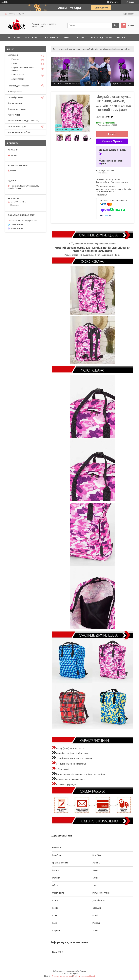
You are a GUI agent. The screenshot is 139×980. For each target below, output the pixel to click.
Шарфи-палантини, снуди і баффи (23, 69)
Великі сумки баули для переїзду (23, 121)
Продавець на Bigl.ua (69, 974)
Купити (112, 134)
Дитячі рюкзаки (15, 103)
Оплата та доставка (101, 38)
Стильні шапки (18, 75)
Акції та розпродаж (17, 126)
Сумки (66, 38)
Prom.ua (83, 971)
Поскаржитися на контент (62, 976)
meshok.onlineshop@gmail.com (24, 220)
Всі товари (31, 38)
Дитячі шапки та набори (19, 132)
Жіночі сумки (14, 115)
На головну (14, 38)
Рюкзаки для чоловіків (18, 86)
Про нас (122, 38)
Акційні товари (18, 79)
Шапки (81, 38)
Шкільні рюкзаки (15, 97)
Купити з (112, 142)
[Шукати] (115, 25)
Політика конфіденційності (84, 976)
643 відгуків (115, 2)
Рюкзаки (50, 38)
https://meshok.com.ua (105, 244)
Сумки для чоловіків (17, 109)
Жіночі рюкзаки (15, 92)
